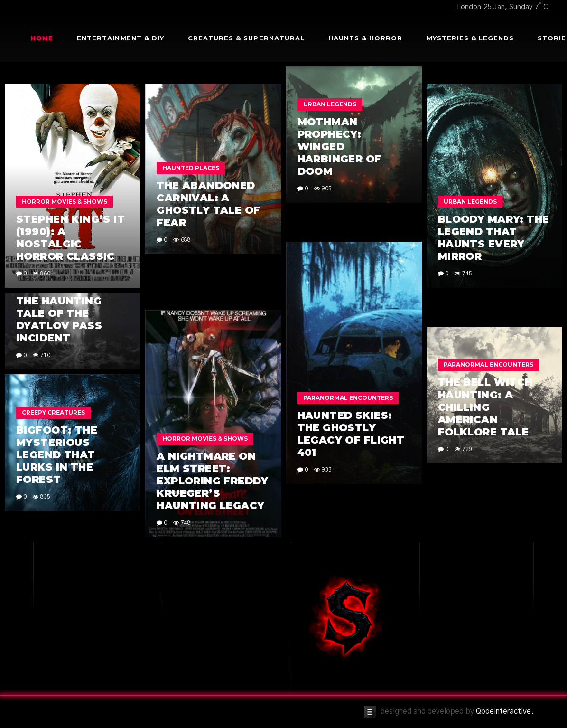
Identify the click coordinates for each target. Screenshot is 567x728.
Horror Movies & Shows (65, 202)
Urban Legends (330, 104)
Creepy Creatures (53, 412)
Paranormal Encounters (348, 398)
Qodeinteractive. (505, 711)
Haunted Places (191, 168)
